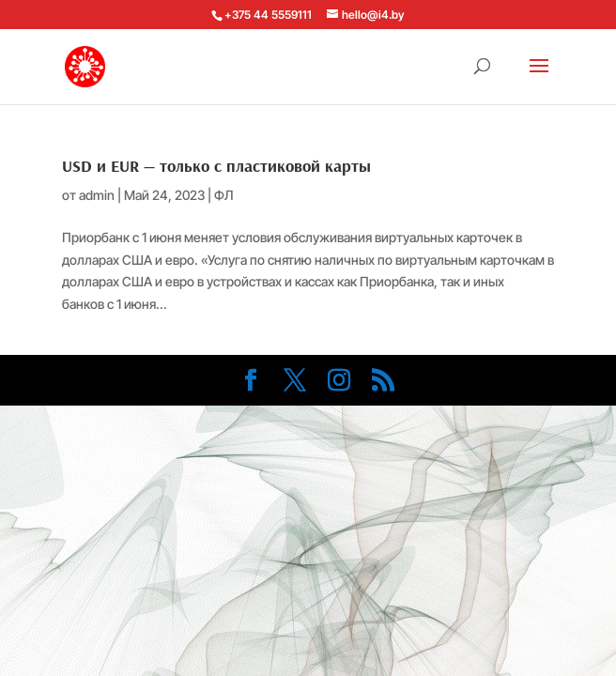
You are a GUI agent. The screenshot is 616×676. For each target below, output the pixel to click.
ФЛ (223, 195)
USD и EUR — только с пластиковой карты (216, 166)
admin (97, 195)
